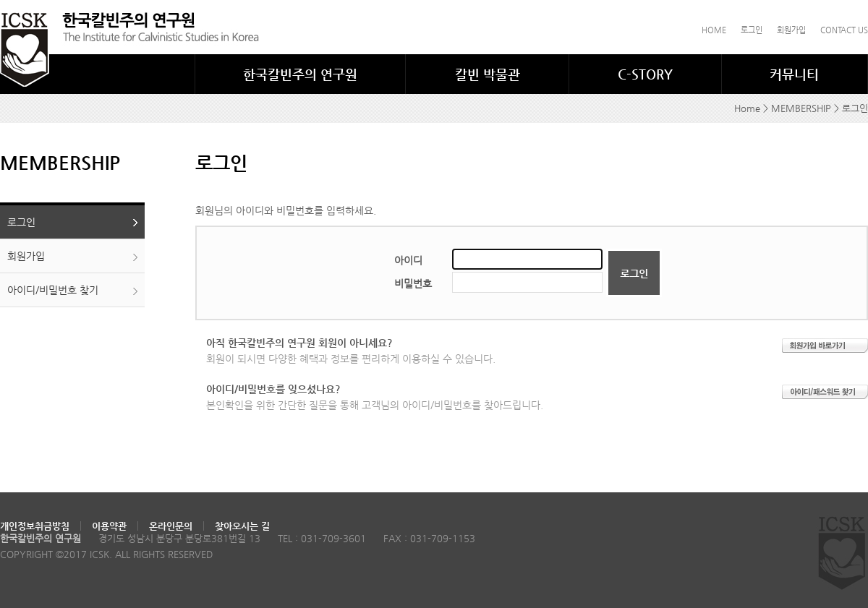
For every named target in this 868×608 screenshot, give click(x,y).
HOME (714, 30)
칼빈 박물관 (488, 74)
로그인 (752, 30)
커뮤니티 (794, 74)
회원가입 (791, 30)
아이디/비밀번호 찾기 (53, 290)
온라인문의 (171, 526)
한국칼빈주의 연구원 (300, 74)
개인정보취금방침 (35, 526)
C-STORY (645, 74)
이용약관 (109, 526)
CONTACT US (844, 30)
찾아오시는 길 (242, 526)
